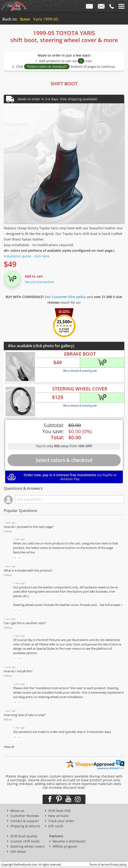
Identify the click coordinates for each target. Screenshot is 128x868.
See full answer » (111, 605)
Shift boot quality (24, 836)
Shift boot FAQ (59, 811)
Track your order (61, 821)
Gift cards (56, 826)
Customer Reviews (25, 816)
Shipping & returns (25, 826)
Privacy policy (118, 864)
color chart (73, 644)
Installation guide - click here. (27, 256)
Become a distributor (69, 841)
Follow (8, 531)
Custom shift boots (25, 841)
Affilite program (65, 846)
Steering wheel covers (27, 846)
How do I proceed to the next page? (29, 527)
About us (17, 811)
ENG (89, 7)
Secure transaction (40, 282)
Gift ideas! (18, 852)
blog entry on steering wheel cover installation (51, 697)
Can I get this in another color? (25, 623)
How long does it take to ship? (25, 715)
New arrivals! (59, 816)
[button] (15, 558)
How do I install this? (18, 671)
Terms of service (99, 864)
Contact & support (25, 821)
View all (9, 747)
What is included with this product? (28, 571)
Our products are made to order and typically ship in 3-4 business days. (62, 732)
